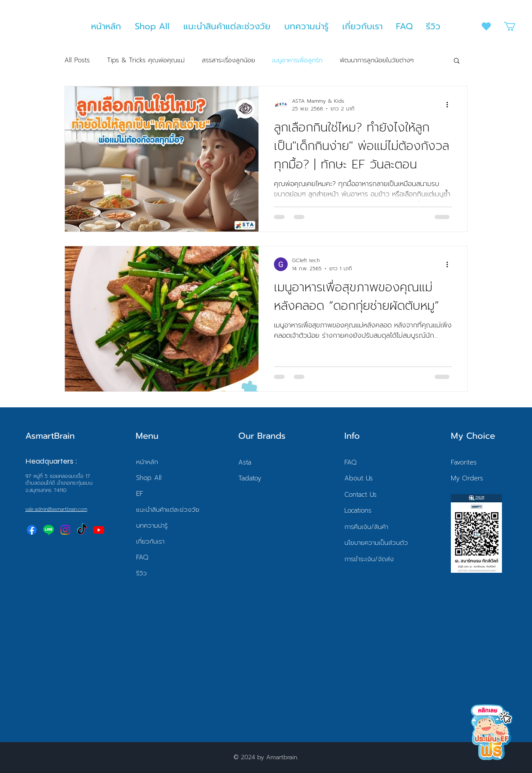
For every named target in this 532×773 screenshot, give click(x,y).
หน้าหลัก (147, 462)
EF (140, 494)
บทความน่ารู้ (152, 526)
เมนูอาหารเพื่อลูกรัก (297, 60)
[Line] (49, 530)
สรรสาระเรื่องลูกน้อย (228, 60)
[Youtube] (99, 530)
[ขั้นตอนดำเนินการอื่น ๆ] (450, 105)
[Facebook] (32, 530)
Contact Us (360, 495)
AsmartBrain (50, 436)
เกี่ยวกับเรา (150, 541)
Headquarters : (51, 461)
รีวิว (141, 573)
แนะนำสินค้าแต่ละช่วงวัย (168, 510)
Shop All (149, 478)
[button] (515, 26)
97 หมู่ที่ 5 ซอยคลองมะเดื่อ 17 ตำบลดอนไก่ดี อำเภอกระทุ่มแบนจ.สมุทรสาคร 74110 (59, 483)
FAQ (142, 557)
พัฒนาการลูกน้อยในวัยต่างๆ (377, 60)
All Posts (77, 60)
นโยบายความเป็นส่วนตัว (376, 543)
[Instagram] (65, 530)
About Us (359, 478)
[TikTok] (82, 530)
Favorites (464, 462)
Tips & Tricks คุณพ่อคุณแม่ (146, 60)
